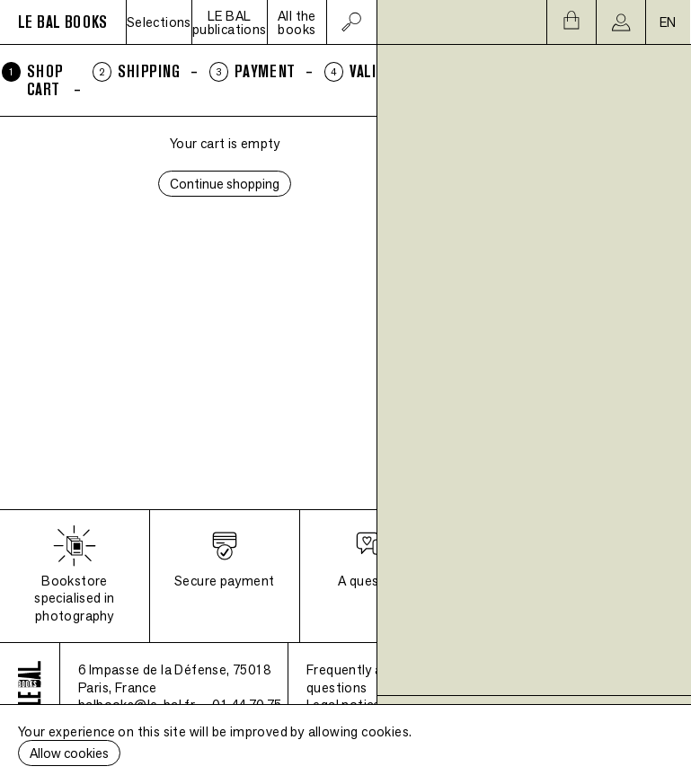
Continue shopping (225, 184)
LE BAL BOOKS (63, 22)
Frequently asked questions (359, 678)
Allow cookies (69, 753)
